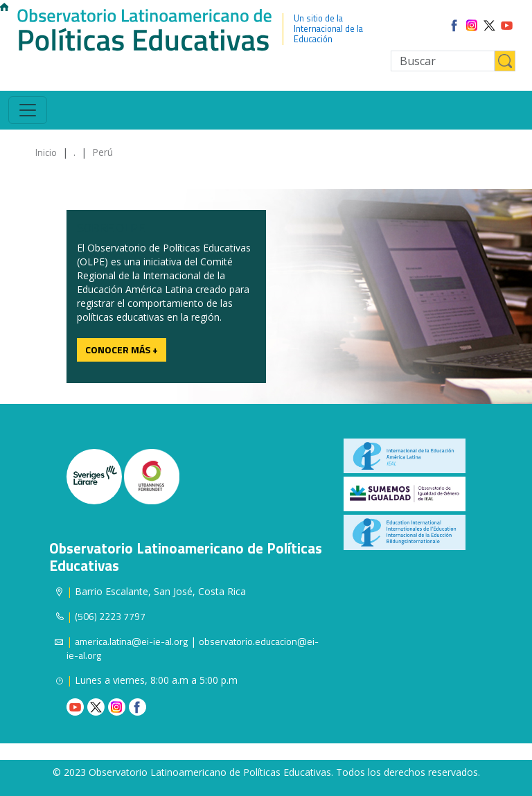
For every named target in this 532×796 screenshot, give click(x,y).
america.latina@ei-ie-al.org (131, 641)
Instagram (117, 707)
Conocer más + (122, 350)
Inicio (46, 152)
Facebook (138, 707)
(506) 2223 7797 (110, 616)
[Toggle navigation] (28, 110)
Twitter (96, 707)
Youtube (75, 707)
